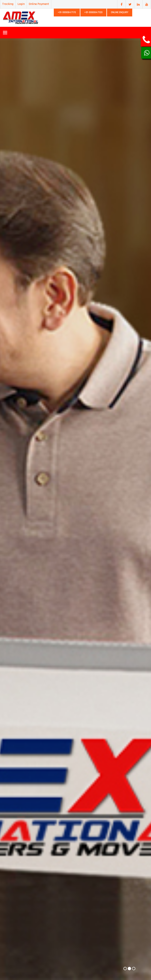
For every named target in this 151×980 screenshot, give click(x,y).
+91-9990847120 (93, 12)
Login (21, 4)
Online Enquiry (120, 12)
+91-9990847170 (67, 12)
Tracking (8, 4)
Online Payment (39, 4)
